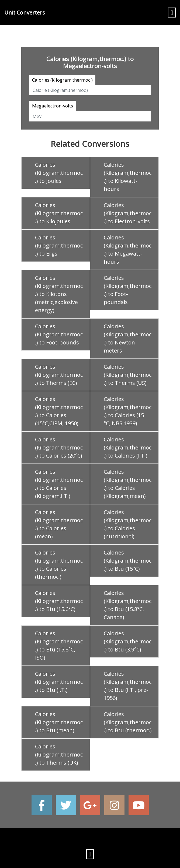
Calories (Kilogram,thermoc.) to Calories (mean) (59, 524)
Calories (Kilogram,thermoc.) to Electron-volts (128, 213)
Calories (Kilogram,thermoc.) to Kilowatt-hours (128, 177)
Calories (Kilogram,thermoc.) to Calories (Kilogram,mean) (128, 484)
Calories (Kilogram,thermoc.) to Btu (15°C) (128, 561)
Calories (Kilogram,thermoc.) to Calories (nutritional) (128, 524)
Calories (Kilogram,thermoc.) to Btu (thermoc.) (128, 722)
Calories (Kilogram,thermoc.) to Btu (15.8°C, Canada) (128, 605)
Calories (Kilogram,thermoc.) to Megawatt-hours (128, 250)
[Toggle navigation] (172, 13)
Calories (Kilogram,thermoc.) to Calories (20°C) (59, 447)
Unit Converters (25, 13)
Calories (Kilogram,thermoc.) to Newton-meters (128, 338)
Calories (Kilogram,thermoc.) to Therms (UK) (59, 754)
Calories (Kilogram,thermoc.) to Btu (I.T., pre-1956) (128, 686)
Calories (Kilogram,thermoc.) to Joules (59, 173)
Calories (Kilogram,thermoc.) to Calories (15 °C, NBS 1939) (128, 411)
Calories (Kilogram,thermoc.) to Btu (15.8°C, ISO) (59, 645)
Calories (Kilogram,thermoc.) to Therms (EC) (59, 375)
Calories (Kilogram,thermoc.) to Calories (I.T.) (128, 447)
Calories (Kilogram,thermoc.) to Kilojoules (59, 213)
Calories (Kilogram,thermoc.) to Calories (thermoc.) (59, 565)
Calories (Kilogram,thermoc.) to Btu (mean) (59, 722)
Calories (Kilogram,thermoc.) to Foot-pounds (59, 334)
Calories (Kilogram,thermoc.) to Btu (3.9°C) (128, 641)
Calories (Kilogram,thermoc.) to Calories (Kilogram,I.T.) (59, 484)
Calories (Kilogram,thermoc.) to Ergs (59, 245)
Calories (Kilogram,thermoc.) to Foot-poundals (128, 290)
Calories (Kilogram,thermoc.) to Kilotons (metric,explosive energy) (59, 294)
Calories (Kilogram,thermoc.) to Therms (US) (128, 375)
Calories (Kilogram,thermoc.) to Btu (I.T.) (59, 682)
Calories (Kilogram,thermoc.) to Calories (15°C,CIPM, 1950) (59, 411)
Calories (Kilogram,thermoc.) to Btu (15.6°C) (59, 601)
